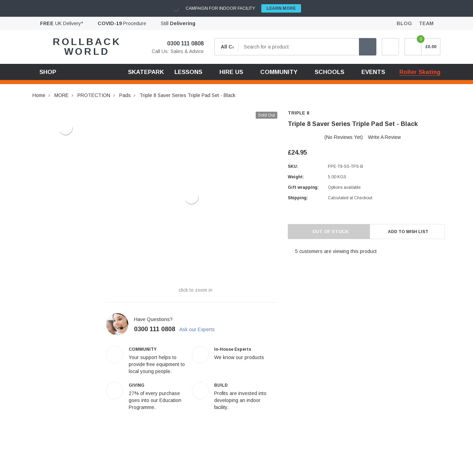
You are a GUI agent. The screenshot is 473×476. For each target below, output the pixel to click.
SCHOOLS (329, 72)
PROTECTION (94, 95)
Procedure (122, 23)
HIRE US (231, 72)
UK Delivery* (62, 23)
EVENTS (373, 72)
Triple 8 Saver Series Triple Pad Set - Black (187, 95)
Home (39, 95)
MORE (62, 95)
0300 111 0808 (181, 43)
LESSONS (188, 72)
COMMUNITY (279, 72)
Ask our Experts (201, 329)
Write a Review (384, 137)
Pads (125, 95)
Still (178, 23)
